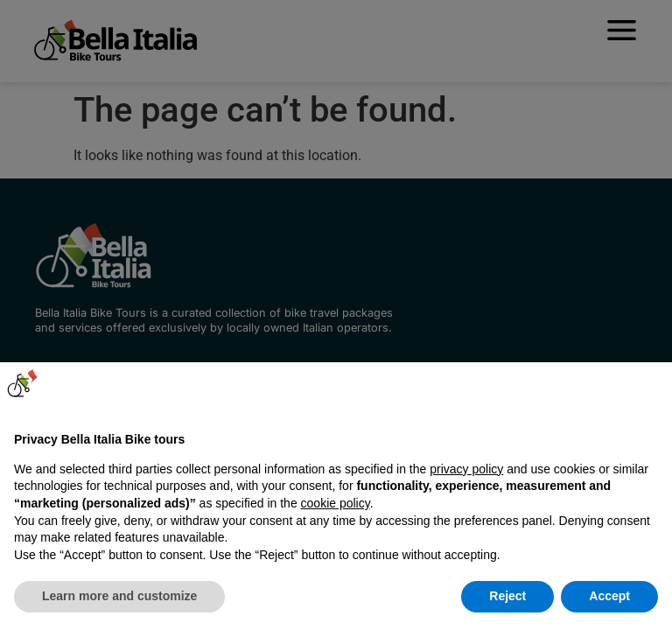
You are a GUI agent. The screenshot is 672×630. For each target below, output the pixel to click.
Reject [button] (507, 596)
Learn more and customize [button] (119, 596)
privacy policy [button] (466, 469)
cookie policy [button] (336, 503)
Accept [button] (609, 596)
